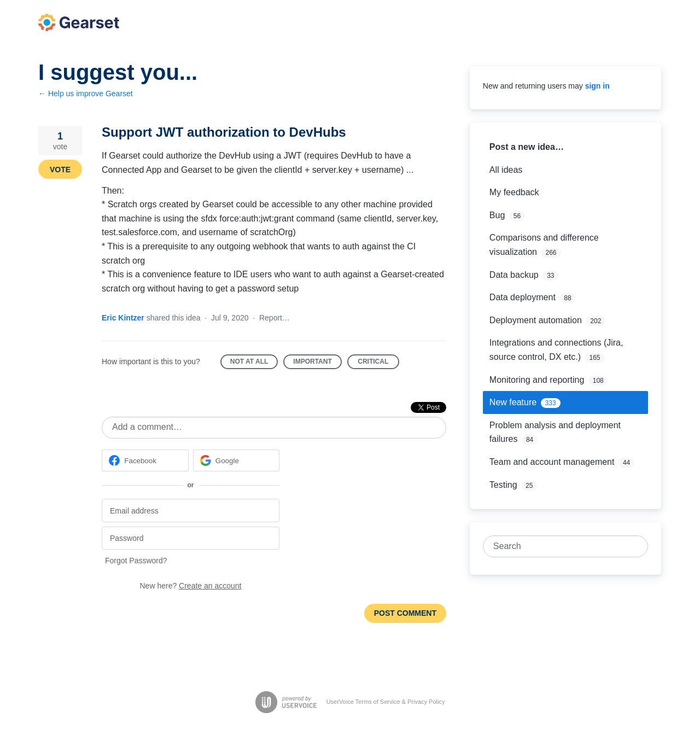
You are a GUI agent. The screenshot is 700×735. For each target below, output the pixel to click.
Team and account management (552, 462)
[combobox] (560, 546)
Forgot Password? (136, 561)
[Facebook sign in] (145, 460)
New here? (191, 586)
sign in (597, 86)
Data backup (514, 275)
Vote (60, 170)
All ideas (506, 170)
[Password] (191, 538)
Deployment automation (536, 320)
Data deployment (523, 297)
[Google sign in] (237, 460)
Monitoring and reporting (537, 380)
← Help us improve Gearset (86, 94)
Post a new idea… (527, 147)
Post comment (405, 613)
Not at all (254, 363)
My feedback (514, 192)
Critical (378, 363)
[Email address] (191, 511)
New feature (513, 402)
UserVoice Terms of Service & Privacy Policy (386, 702)
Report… (275, 318)
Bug (497, 215)
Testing (503, 485)
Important (317, 363)
